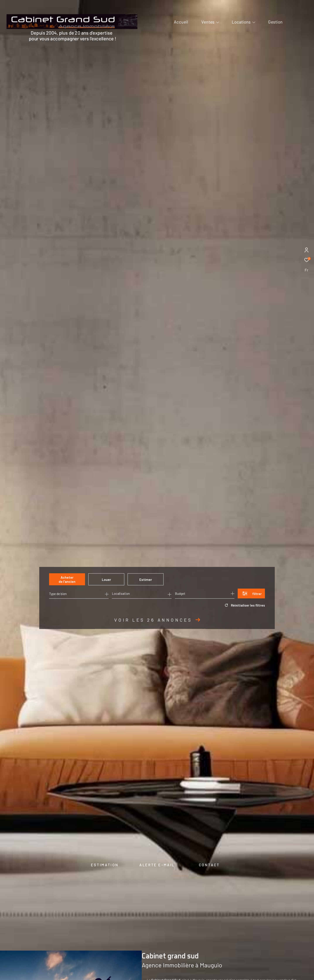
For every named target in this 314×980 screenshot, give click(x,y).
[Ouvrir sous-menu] (218, 22)
